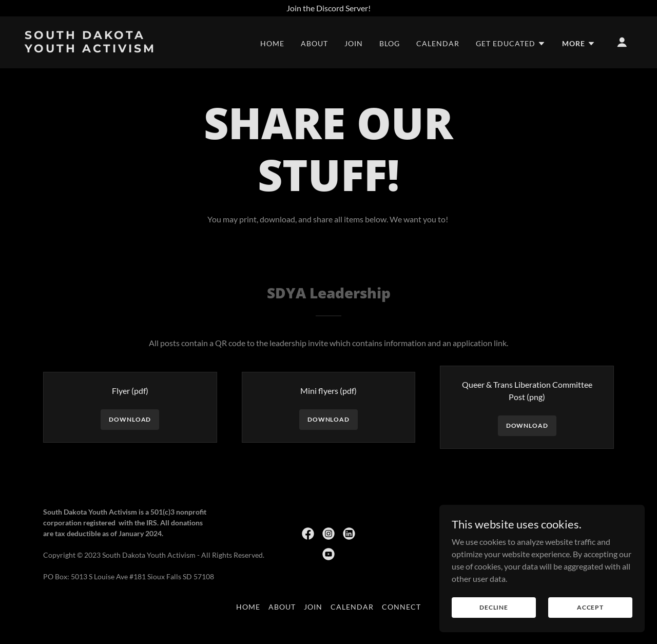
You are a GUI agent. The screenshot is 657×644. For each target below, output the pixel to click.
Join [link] (354, 43)
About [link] (314, 43)
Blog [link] (390, 43)
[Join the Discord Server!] (328, 8)
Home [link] (272, 43)
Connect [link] (401, 607)
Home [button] (248, 607)
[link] (110, 49)
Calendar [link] (438, 43)
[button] (511, 44)
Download (130, 419)
